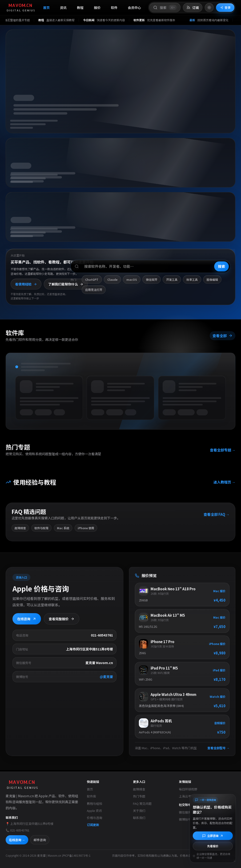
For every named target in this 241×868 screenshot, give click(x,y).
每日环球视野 (188, 789)
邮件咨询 (40, 840)
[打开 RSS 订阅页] (193, 8)
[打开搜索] (165, 8)
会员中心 (134, 8)
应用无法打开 (94, 290)
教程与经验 (94, 804)
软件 (114, 8)
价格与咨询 (94, 818)
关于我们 (139, 811)
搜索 (221, 266)
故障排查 (139, 789)
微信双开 (152, 279)
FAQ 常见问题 (142, 804)
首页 (46, 8)
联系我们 (139, 818)
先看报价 (213, 846)
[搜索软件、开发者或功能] (150, 266)
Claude (112, 279)
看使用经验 (26, 284)
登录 (225, 7)
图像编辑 (212, 279)
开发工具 (172, 279)
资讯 (63, 8)
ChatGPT (92, 279)
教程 (80, 8)
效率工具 (192, 279)
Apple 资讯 (94, 811)
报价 (97, 8)
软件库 (91, 796)
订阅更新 (93, 825)
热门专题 (139, 796)
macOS (132, 279)
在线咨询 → (17, 840)
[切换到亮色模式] (209, 8)
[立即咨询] (213, 836)
